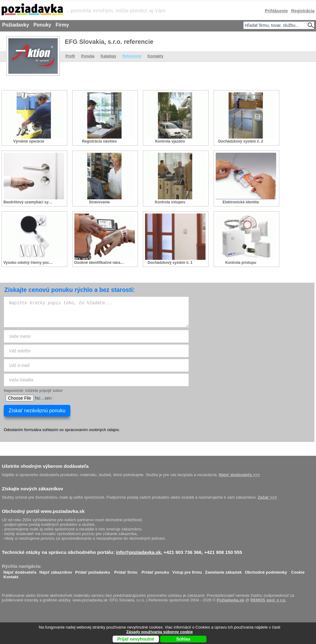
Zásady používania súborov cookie (159, 632)
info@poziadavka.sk (139, 552)
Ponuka (88, 56)
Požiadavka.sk (230, 600)
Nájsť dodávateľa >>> (239, 475)
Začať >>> (267, 497)
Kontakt (11, 575)
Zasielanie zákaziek (223, 571)
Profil (70, 56)
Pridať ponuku (155, 571)
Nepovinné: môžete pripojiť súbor (33, 391)
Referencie (132, 56)
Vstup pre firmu (187, 571)
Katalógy (108, 56)
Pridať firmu (126, 571)
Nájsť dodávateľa (20, 571)
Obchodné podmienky (266, 571)
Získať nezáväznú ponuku (37, 411)
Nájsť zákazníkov (56, 571)
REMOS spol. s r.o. (268, 600)
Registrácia (303, 11)
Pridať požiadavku (93, 571)
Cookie (298, 571)
